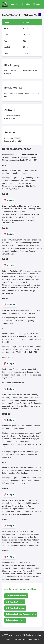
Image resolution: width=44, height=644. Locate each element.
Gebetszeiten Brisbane (15, 608)
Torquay (37, 4)
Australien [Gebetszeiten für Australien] (26, 4)
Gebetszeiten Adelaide (15, 620)
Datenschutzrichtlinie (31, 640)
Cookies (8, 640)
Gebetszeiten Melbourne (16, 596)
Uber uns (17, 640)
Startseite (15, 4)
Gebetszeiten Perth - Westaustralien (21, 614)
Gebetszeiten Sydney (15, 602)
